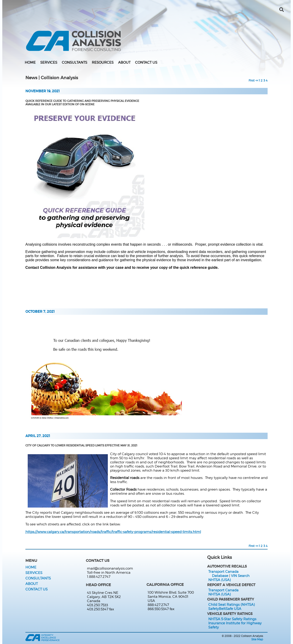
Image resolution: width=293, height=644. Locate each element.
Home (30, 62)
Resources (103, 62)
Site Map (257, 639)
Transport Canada (223, 572)
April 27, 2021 (38, 436)
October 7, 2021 (40, 312)
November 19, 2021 (43, 91)
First (252, 80)
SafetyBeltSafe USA (225, 609)
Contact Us (146, 62)
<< (257, 80)
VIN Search (240, 576)
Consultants (75, 62)
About (124, 62)
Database (220, 576)
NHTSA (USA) (220, 580)
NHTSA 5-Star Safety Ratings (232, 619)
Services (49, 62)
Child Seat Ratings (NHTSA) (232, 605)
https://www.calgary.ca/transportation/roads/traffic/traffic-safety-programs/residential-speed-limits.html (113, 532)
